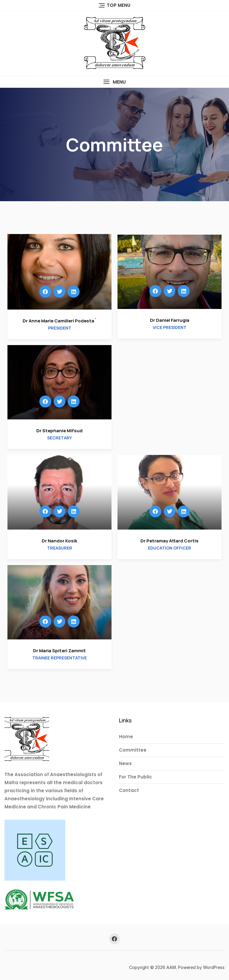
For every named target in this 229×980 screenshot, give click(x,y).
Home (126, 737)
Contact (129, 790)
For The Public (136, 777)
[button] (114, 82)
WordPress (214, 967)
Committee (133, 750)
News (125, 763)
